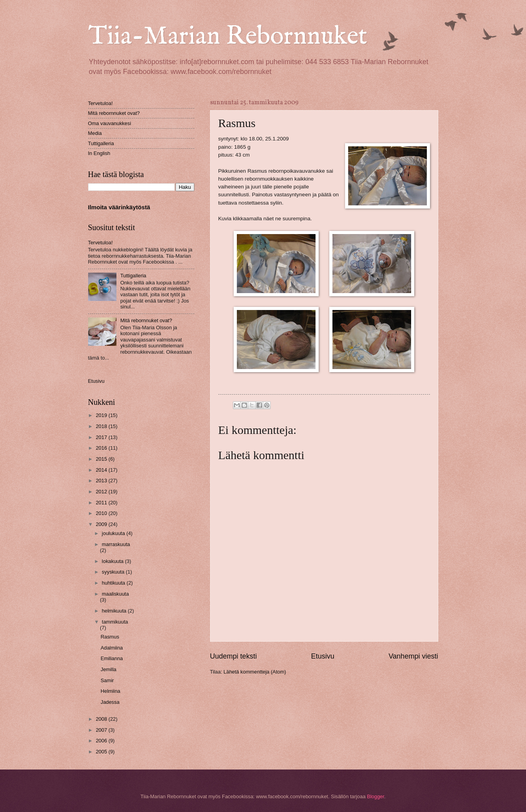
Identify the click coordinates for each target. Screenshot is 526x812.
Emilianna (112, 658)
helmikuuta (115, 611)
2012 (102, 492)
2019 (102, 415)
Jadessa (110, 702)
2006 (102, 741)
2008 (102, 719)
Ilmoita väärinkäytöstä (119, 207)
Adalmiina (112, 648)
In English (99, 153)
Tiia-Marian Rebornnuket (228, 37)
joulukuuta (114, 533)
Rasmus (110, 637)
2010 (102, 513)
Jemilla (109, 669)
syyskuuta (114, 572)
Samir (107, 680)
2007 (102, 730)
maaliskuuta (115, 594)
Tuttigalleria (101, 143)
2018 (102, 426)
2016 (102, 448)
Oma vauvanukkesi (110, 123)
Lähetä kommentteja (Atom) (255, 672)
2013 (102, 481)
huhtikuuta (114, 583)
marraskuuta (116, 544)
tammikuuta (115, 622)
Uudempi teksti (233, 656)
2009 (102, 524)
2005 (102, 752)
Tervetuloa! (101, 103)
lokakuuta (114, 561)
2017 (102, 437)
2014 (102, 470)
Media (95, 133)
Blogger (376, 796)
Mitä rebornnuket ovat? (114, 113)
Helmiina (111, 691)
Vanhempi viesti (413, 656)
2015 (102, 459)
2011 (102, 503)
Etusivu (323, 656)
